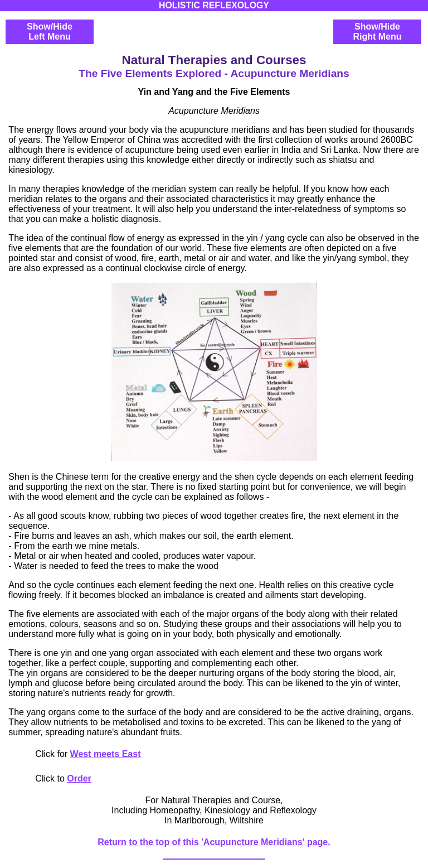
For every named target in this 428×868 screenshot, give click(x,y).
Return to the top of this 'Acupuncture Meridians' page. (214, 842)
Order (79, 778)
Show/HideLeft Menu (50, 32)
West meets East (106, 754)
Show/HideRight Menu (377, 32)
